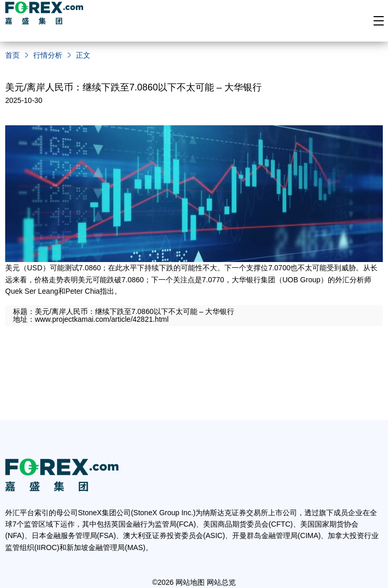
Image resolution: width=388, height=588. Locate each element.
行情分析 (48, 55)
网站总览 (221, 582)
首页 (12, 55)
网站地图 (190, 582)
